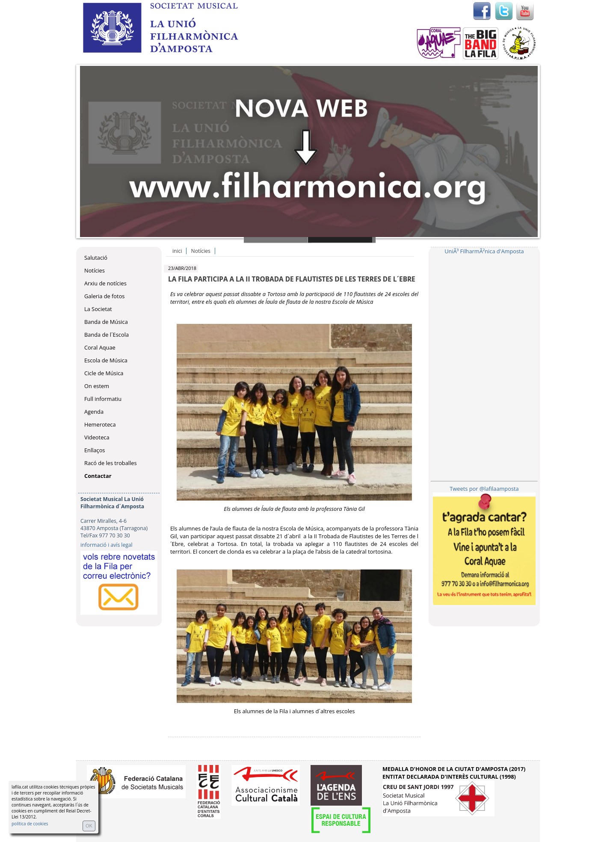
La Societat (98, 309)
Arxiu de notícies (105, 283)
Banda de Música (106, 322)
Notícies (95, 270)
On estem (97, 386)
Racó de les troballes (111, 463)
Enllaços (95, 450)
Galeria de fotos (104, 296)
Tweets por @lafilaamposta (484, 489)
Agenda (94, 412)
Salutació (96, 258)
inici (177, 251)
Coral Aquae (100, 347)
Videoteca (97, 437)
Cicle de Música (104, 373)
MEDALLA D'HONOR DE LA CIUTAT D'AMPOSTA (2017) (454, 769)
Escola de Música (106, 360)
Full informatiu (103, 399)
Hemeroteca (100, 424)
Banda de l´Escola (107, 335)
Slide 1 (278, 240)
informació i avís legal (107, 545)
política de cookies (30, 824)
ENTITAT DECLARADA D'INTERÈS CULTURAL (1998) (449, 777)
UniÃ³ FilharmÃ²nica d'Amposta (484, 251)
